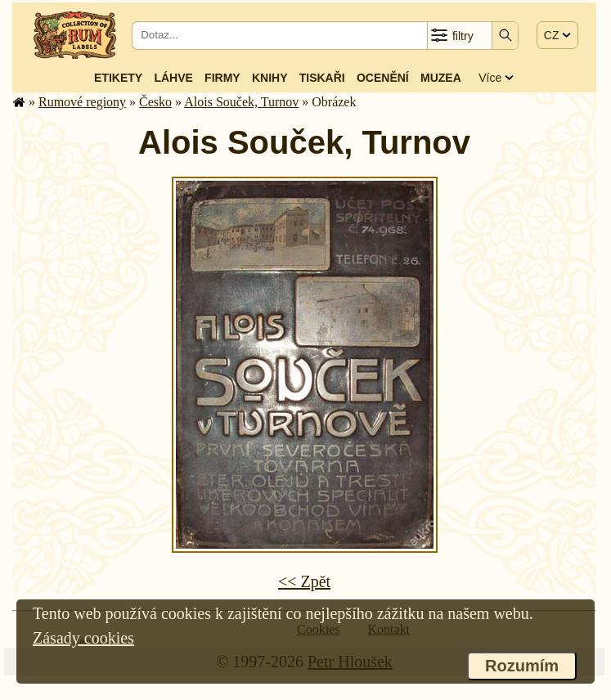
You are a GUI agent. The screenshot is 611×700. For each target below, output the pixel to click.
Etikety (118, 78)
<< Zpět (304, 581)
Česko (155, 102)
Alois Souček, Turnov (241, 102)
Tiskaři (322, 78)
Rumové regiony (82, 102)
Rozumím (522, 666)
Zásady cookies (83, 638)
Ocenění (383, 78)
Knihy (270, 78)
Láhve (173, 78)
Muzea (441, 78)
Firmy (222, 78)
